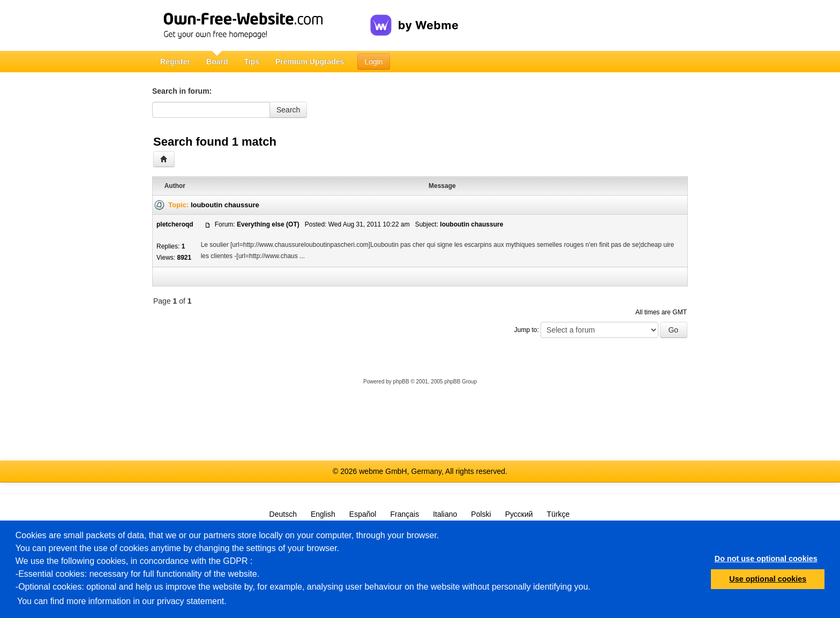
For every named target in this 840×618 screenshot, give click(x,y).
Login (373, 62)
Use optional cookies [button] (768, 579)
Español (363, 514)
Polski (481, 514)
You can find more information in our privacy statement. (122, 601)
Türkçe (558, 514)
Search (288, 110)
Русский (519, 514)
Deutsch (283, 514)
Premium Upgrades (310, 62)
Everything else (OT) (268, 224)
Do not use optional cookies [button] (766, 559)
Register (175, 62)
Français (404, 514)
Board (217, 62)
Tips (252, 62)
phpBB (401, 382)
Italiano (445, 514)
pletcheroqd (175, 224)
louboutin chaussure (225, 205)
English (323, 514)
